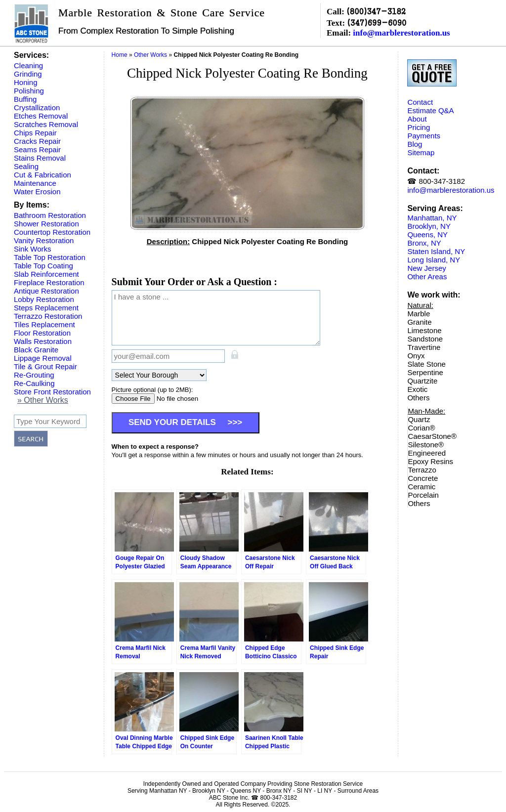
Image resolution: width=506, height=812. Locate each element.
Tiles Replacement (44, 324)
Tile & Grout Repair (45, 366)
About (417, 119)
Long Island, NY (434, 260)
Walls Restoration (43, 341)
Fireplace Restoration (49, 282)
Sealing (26, 166)
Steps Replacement (46, 308)
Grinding (28, 74)
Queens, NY (427, 235)
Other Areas (427, 277)
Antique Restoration (46, 291)
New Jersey (426, 268)
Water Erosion (37, 192)
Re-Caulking (34, 383)
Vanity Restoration (44, 240)
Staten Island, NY (436, 251)
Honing (26, 82)
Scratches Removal (46, 124)
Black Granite (36, 350)
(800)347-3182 (376, 11)
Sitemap (421, 152)
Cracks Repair (37, 141)
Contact (420, 102)
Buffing (25, 99)
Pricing (419, 127)
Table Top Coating (43, 266)
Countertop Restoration (52, 232)
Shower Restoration (46, 224)
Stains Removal (40, 158)
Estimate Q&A (430, 110)
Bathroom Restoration (50, 215)
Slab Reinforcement (46, 274)
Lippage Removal (43, 358)
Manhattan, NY (432, 218)
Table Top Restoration (50, 257)
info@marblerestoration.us (401, 33)
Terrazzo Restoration (48, 316)
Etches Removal (41, 116)
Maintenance (35, 183)
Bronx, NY (424, 243)
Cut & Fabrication (42, 175)
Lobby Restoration (44, 299)
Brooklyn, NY (429, 226)
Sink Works (33, 249)
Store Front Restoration (52, 392)
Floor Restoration (42, 333)
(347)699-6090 (377, 22)
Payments (424, 136)
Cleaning (28, 65)
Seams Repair (37, 150)
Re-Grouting (34, 375)
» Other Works (43, 400)
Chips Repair (35, 133)
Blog (415, 144)
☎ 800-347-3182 (436, 181)
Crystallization (37, 107)
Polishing (29, 91)
